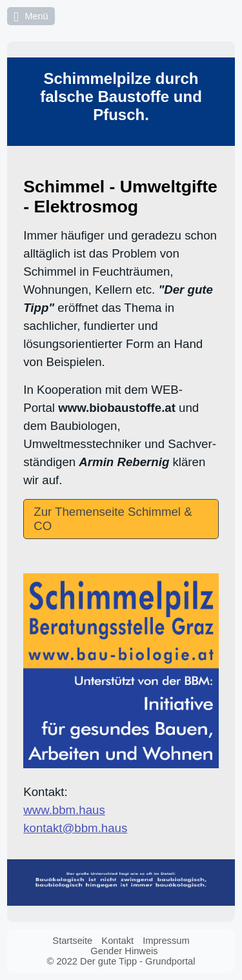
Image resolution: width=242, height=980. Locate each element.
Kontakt (117, 941)
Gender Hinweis (124, 951)
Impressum (166, 941)
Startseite (72, 941)
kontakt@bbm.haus (75, 828)
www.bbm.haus (64, 810)
